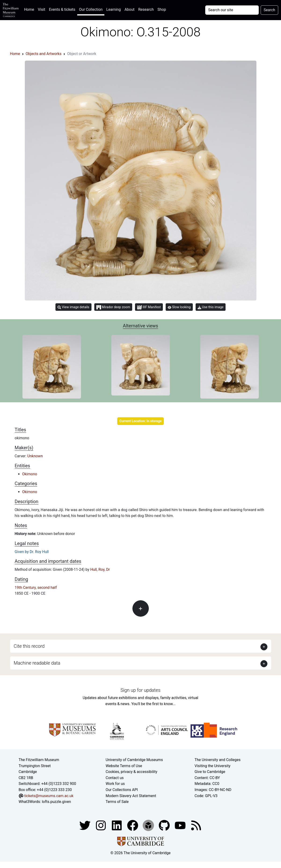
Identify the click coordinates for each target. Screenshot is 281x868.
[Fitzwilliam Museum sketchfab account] (149, 825)
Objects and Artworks (44, 54)
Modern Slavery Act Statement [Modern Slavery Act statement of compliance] (131, 796)
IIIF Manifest (149, 307)
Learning (113, 9)
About (130, 9)
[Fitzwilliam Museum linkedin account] (133, 825)
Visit (42, 9)
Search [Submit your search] (269, 10)
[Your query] (232, 10)
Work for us (115, 784)
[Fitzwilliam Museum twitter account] (85, 825)
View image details (73, 307)
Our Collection (91, 9)
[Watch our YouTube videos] (181, 825)
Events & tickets (62, 9)
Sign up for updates (140, 690)
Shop (162, 9)
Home (30, 9)
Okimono (30, 474)
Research (146, 9)
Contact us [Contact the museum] (115, 778)
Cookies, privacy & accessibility (132, 772)
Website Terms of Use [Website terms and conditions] (124, 766)
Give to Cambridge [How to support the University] (210, 772)
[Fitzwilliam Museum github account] (165, 825)
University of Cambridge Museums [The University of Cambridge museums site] (134, 760)
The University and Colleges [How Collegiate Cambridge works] (218, 760)
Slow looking (179, 307)
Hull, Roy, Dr (100, 570)
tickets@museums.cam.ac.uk (49, 796)
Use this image (211, 307)
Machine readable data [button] (37, 663)
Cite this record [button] (29, 646)
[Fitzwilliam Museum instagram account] (101, 825)
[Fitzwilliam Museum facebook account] (117, 825)
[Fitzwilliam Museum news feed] (196, 825)
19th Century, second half (36, 588)
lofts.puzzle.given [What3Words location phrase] (56, 802)
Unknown (35, 456)
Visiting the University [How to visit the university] (213, 766)
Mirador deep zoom (113, 307)
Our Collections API (122, 790)
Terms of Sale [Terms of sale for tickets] (117, 802)
